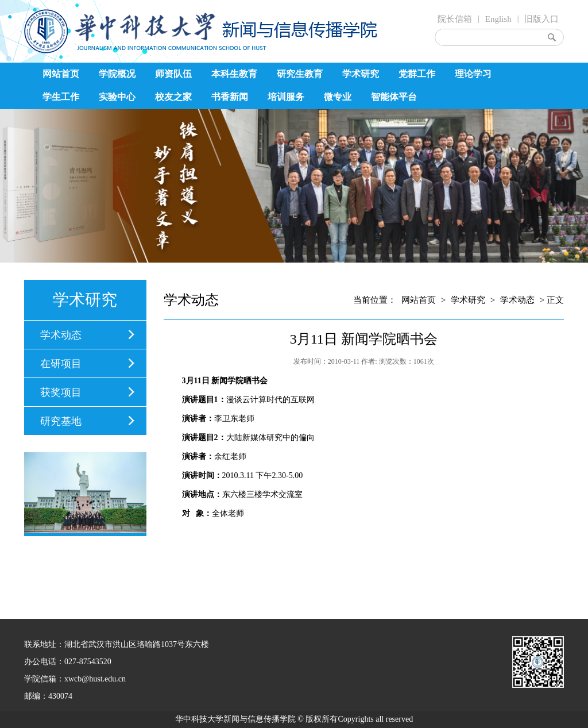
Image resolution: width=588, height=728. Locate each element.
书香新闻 (230, 97)
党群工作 (417, 74)
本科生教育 (234, 74)
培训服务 (286, 97)
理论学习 (473, 74)
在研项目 (61, 364)
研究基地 (61, 421)
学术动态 (61, 335)
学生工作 (61, 97)
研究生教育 (300, 74)
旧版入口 (541, 19)
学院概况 (117, 74)
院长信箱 (455, 19)
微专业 (338, 97)
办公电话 (40, 662)
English (498, 19)
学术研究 (361, 74)
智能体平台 (394, 97)
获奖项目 (61, 392)
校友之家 (173, 97)
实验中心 (117, 97)
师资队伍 (173, 74)
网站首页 (61, 74)
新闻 (219, 381)
